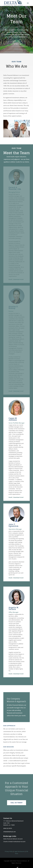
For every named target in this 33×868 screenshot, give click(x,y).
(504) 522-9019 (8, 828)
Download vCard (18, 279)
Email (10, 279)
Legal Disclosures (19, 851)
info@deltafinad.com (10, 832)
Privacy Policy (9, 851)
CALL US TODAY (17, 803)
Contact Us (16, 44)
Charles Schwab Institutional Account (14, 842)
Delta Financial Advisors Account (13, 839)
